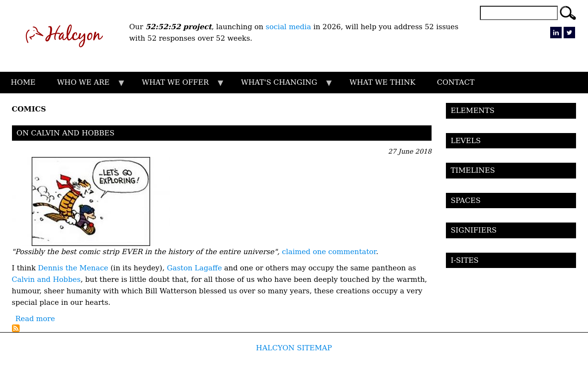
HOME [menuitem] (23, 82)
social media (288, 27)
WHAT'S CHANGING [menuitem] (282, 86)
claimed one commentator (329, 252)
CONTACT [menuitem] (455, 82)
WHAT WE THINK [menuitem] (382, 82)
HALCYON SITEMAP (294, 348)
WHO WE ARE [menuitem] (86, 86)
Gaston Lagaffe (194, 268)
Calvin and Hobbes (46, 279)
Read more (35, 319)
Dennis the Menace (73, 268)
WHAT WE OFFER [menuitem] (178, 86)
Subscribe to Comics (16, 328)
